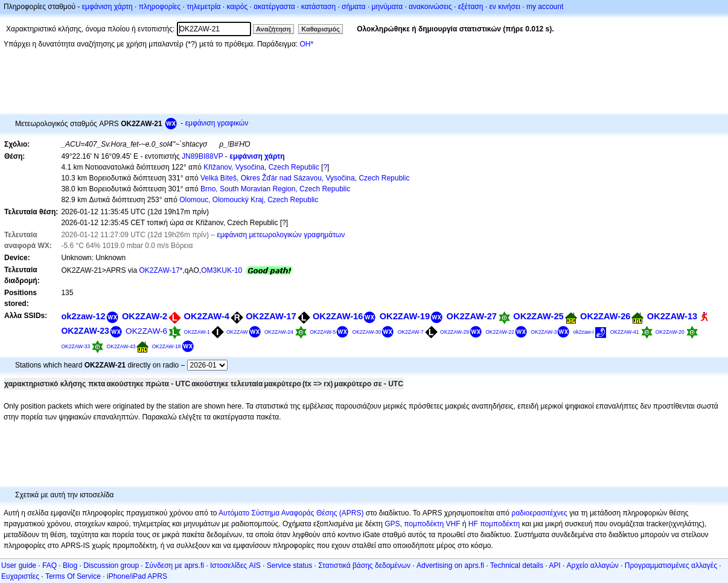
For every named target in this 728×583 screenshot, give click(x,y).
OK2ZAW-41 (625, 332)
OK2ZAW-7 (411, 332)
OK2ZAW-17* (161, 270)
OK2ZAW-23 (85, 331)
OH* (306, 44)
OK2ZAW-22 (500, 332)
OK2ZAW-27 (472, 316)
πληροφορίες (160, 7)
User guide (19, 565)
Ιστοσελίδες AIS (235, 565)
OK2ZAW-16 (338, 316)
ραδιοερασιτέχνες (539, 513)
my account (545, 7)
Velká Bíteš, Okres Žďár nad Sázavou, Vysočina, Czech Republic (305, 178)
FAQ (49, 565)
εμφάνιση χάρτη (107, 7)
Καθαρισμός (321, 29)
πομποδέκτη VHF (432, 524)
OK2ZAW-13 (672, 316)
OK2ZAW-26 (605, 316)
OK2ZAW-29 (455, 332)
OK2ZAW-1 (197, 332)
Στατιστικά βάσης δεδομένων (364, 565)
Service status (289, 565)
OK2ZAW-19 (405, 316)
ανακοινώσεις (430, 7)
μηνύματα (388, 7)
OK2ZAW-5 (323, 332)
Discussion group (111, 565)
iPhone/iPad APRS (137, 576)
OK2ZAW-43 (121, 346)
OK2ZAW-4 (207, 316)
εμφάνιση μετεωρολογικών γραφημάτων (281, 235)
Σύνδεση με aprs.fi (174, 565)
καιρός (238, 7)
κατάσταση (318, 7)
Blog (70, 565)
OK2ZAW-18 (167, 346)
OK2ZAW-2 (145, 316)
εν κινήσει (504, 7)
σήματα (353, 7)
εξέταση (471, 7)
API (554, 565)
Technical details (517, 565)
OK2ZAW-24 (279, 332)
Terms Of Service (73, 576)
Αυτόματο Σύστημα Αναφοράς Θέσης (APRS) (291, 513)
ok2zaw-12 (83, 316)
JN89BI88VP (203, 156)
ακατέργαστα (274, 7)
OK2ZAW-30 (367, 332)
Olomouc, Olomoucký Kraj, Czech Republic (249, 200)
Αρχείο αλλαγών (593, 565)
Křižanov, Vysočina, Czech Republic (261, 167)
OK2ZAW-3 (544, 332)
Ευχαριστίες (20, 576)
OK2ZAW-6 (146, 331)
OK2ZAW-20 (670, 332)
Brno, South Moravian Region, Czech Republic (275, 189)
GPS (392, 524)
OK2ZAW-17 (271, 316)
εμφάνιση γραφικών (217, 123)
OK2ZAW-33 (75, 346)
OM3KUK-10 (222, 270)
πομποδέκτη (500, 524)
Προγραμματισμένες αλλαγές (671, 565)
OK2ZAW (237, 332)
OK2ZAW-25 (538, 316)
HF (473, 524)
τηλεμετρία (203, 7)
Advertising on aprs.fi (450, 565)
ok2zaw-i (584, 332)
